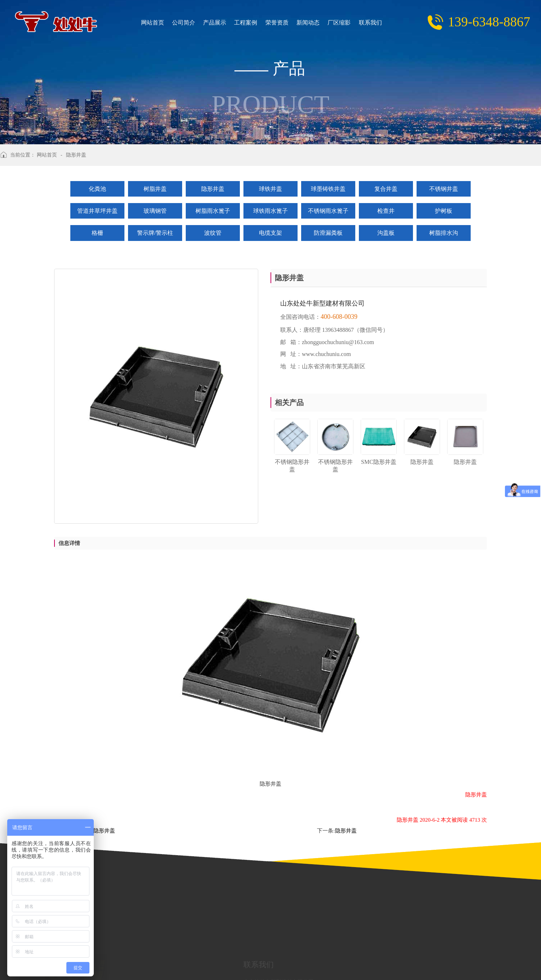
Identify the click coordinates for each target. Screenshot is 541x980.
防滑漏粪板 (328, 233)
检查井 (386, 211)
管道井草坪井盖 (97, 211)
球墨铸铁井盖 (328, 189)
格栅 (97, 233)
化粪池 (97, 189)
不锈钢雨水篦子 (328, 211)
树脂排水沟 (444, 233)
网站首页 (142, 23)
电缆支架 (270, 233)
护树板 (444, 211)
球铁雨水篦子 (270, 211)
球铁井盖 (270, 189)
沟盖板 (386, 233)
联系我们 (344, 23)
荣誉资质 (258, 23)
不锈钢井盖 (444, 189)
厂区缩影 (315, 23)
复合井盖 (386, 189)
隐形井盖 (213, 189)
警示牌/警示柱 (155, 233)
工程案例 (228, 23)
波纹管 (213, 233)
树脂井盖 (155, 189)
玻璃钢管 (155, 211)
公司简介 (171, 23)
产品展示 (199, 23)
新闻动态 (286, 23)
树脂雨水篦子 (213, 211)
